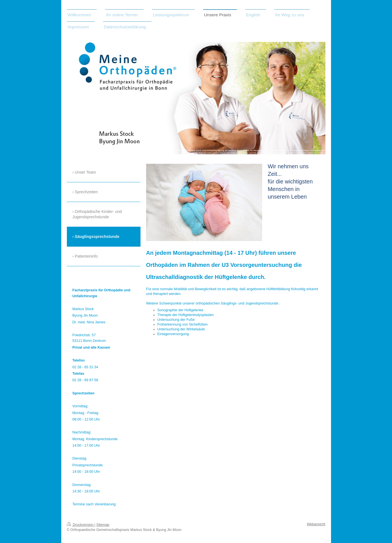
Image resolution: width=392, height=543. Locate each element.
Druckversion (81, 525)
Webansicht (316, 524)
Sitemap (103, 525)
